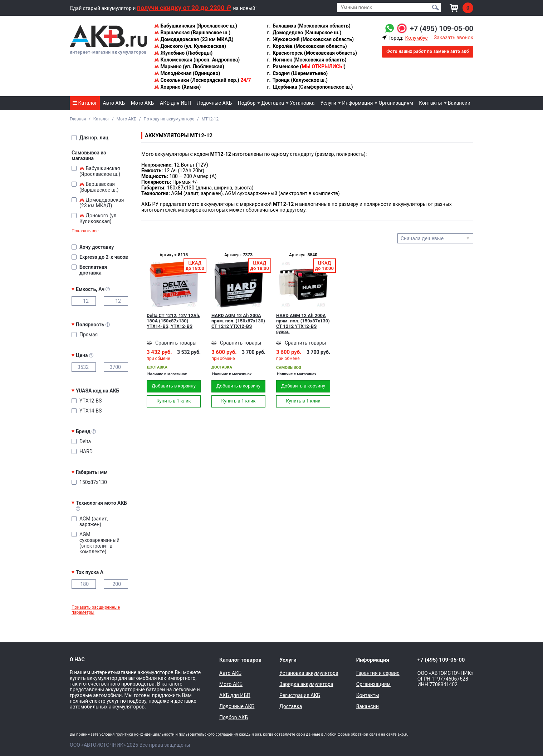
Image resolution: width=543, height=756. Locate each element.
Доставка (273, 103)
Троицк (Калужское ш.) (297, 80)
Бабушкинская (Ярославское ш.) (196, 26)
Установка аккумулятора (309, 673)
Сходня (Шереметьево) (297, 73)
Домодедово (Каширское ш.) (304, 33)
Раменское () (306, 66)
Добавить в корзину (174, 386)
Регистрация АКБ (300, 695)
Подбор (247, 103)
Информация (357, 103)
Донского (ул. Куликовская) (190, 46)
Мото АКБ (143, 103)
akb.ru (403, 734)
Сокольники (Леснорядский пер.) (202, 80)
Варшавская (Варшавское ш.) (192, 33)
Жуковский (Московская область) (310, 39)
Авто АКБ (114, 103)
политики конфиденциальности (145, 734)
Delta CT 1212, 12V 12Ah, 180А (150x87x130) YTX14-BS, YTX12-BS (173, 321)
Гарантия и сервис (378, 673)
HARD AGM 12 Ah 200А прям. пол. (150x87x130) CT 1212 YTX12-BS (238, 321)
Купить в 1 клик (173, 401)
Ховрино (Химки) (177, 87)
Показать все (85, 231)
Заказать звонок (454, 38)
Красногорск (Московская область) (312, 53)
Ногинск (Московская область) (307, 60)
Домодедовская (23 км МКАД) (194, 39)
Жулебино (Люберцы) (183, 53)
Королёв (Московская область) (307, 46)
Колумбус (416, 38)
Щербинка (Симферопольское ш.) (310, 87)
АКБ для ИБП (175, 103)
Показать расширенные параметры (96, 610)
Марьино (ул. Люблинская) (189, 66)
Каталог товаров (240, 660)
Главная (78, 119)
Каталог (85, 103)
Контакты (430, 103)
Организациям (396, 103)
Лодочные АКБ (214, 103)
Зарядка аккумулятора (306, 684)
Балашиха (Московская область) (309, 26)
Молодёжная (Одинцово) (187, 73)
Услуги (328, 103)
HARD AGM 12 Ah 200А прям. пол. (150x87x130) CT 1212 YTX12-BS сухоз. (303, 323)
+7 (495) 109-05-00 (442, 29)
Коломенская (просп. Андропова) (197, 60)
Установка (302, 103)
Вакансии (459, 103)
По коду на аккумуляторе (169, 119)
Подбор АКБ (234, 717)
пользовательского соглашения (208, 734)
